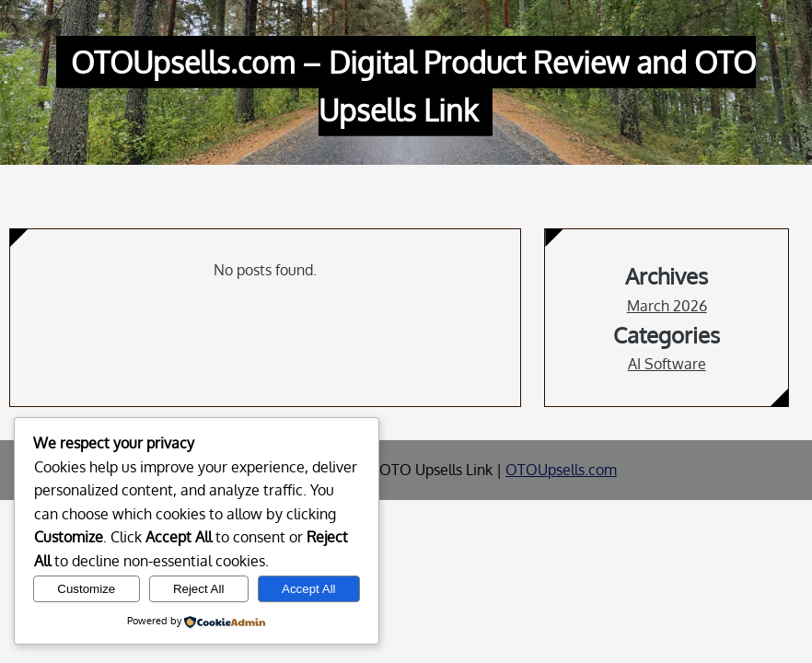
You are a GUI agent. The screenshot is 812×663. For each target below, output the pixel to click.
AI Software (667, 364)
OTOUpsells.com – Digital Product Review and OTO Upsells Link (413, 86)
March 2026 (667, 306)
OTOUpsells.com (561, 470)
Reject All (199, 589)
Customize (86, 589)
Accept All (309, 589)
